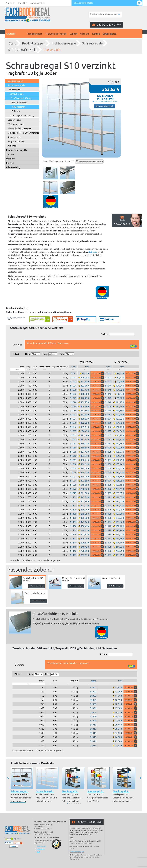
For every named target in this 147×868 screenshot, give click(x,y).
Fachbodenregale (64, 43)
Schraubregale (92, 43)
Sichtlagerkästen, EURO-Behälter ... (25, 133)
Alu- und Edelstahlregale (20, 128)
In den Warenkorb (105, 106)
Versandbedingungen (77, 852)
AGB (39, 851)
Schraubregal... (19, 791)
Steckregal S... (70, 791)
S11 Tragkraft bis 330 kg (22, 115)
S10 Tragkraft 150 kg (23, 50)
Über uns (85, 34)
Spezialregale (14, 137)
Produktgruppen (35, 34)
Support (73, 34)
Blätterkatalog (109, 34)
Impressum (41, 849)
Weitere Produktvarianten (106, 101)
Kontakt (96, 34)
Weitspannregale (16, 124)
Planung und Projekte (56, 34)
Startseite (10, 3)
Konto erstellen (37, 3)
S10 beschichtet (19, 102)
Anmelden (22, 3)
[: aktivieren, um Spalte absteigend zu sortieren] (17, 370)
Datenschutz (41, 846)
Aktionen (12, 146)
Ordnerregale (14, 120)
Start (12, 43)
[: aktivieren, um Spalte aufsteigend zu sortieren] (28, 370)
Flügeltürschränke (16, 141)
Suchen (118, 334)
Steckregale (15, 89)
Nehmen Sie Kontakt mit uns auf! (89, 162)
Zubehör (16, 111)
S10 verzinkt (52, 50)
